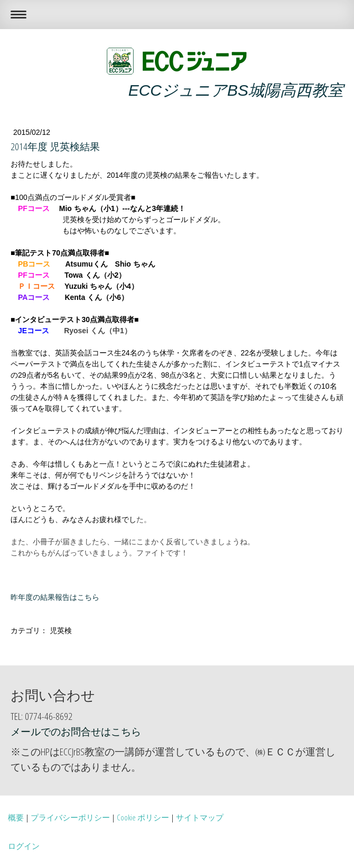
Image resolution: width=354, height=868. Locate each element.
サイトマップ (200, 817)
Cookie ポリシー (143, 817)
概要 (16, 817)
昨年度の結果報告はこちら (55, 597)
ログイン (24, 846)
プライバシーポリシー (70, 817)
